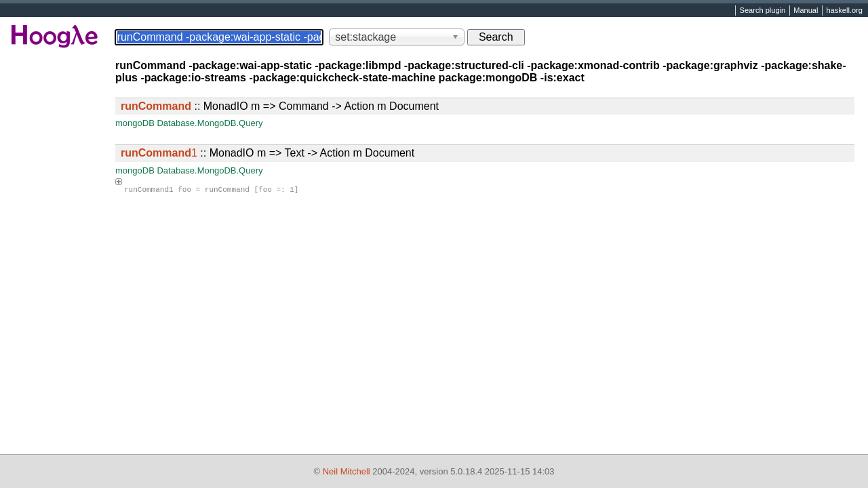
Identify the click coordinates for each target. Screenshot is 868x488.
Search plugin (763, 11)
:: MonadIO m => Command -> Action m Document (280, 106)
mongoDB (135, 123)
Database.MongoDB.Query (210, 123)
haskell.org (844, 11)
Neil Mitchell (347, 471)
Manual (806, 11)
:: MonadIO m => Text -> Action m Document (268, 153)
